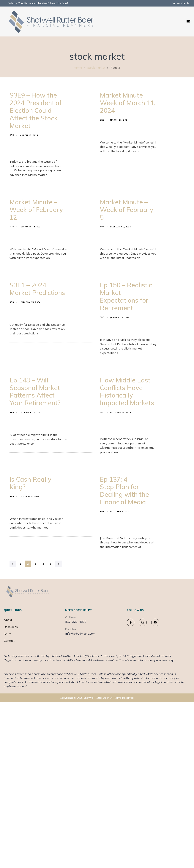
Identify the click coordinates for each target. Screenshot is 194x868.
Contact (9, 641)
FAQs (7, 634)
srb (12, 135)
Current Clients (180, 3)
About (8, 620)
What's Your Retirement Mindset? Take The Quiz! (38, 3)
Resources (11, 627)
